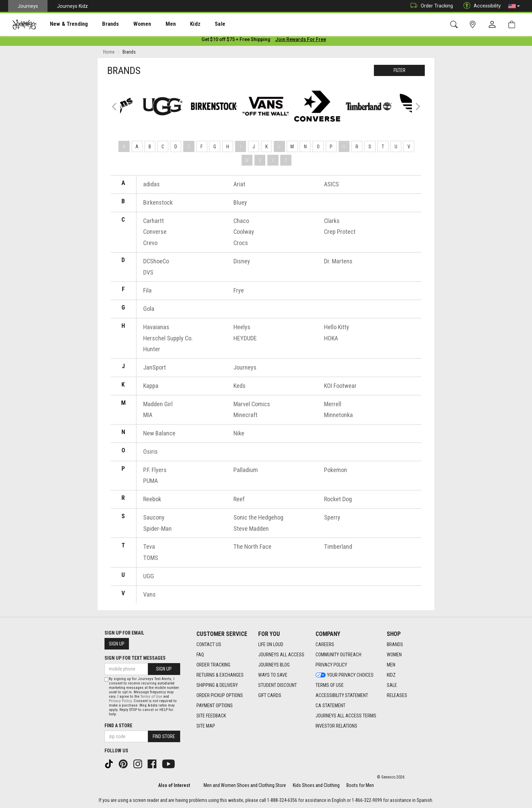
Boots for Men (360, 785)
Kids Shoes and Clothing (316, 785)
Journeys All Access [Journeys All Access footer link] (281, 654)
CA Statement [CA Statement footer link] (330, 705)
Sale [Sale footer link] (392, 684)
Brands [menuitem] (100, 24)
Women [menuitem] (128, 24)
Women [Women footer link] (394, 654)
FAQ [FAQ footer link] (200, 654)
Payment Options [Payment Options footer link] (215, 705)
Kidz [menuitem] (175, 24)
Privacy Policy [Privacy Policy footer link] (331, 664)
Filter (400, 72)
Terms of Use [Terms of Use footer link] (330, 684)
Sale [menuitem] (196, 24)
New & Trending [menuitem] (62, 24)
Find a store (118, 725)
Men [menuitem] (153, 24)
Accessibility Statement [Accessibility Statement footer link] (342, 695)
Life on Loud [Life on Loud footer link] (271, 644)
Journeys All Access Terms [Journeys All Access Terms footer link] (346, 715)
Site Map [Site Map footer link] (206, 725)
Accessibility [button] (480, 6)
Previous (119, 110)
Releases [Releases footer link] (397, 695)
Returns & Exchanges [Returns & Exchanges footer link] (220, 674)
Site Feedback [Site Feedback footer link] (211, 715)
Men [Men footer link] (391, 664)
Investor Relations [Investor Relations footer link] (336, 725)
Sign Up (117, 643)
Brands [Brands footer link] (395, 644)
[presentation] (63, 24)
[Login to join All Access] (236, 41)
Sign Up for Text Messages (135, 658)
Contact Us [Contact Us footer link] (209, 644)
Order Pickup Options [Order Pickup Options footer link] (220, 695)
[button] (514, 6)
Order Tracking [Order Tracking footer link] (213, 664)
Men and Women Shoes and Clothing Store (245, 785)
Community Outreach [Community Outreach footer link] (338, 654)
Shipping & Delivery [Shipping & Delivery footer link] (217, 684)
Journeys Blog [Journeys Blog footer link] (274, 664)
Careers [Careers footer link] (325, 644)
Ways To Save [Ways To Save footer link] (273, 674)
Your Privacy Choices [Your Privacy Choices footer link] (345, 674)
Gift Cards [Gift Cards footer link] (270, 695)
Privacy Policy (120, 701)
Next (416, 107)
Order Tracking (430, 6)
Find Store (164, 736)
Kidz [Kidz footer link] (391, 674)
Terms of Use (151, 696)
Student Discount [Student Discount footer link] (278, 684)
